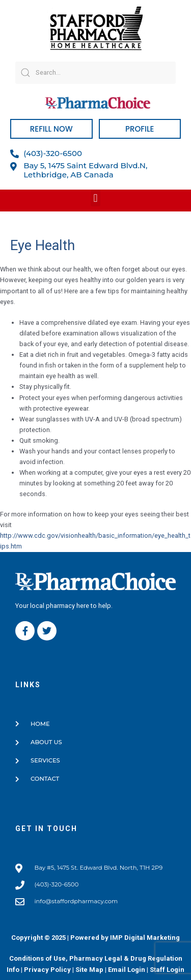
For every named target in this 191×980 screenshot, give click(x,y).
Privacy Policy (47, 970)
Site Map (89, 970)
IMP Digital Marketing (145, 938)
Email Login (127, 970)
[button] (95, 198)
